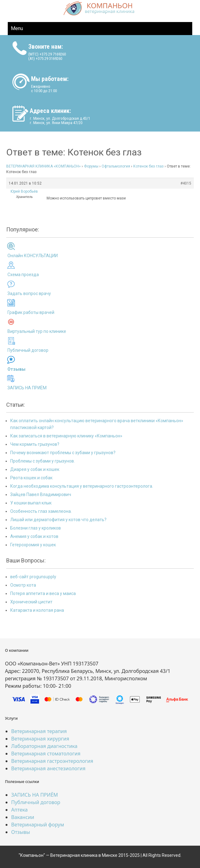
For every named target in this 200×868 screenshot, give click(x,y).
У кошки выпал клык (31, 503)
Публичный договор (28, 350)
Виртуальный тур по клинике (37, 331)
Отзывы (21, 832)
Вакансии (23, 817)
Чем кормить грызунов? (35, 444)
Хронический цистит (31, 602)
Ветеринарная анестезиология (48, 768)
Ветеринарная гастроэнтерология (52, 761)
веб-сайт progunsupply (33, 577)
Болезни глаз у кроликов (36, 528)
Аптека (19, 810)
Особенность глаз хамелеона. (41, 511)
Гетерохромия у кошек (33, 545)
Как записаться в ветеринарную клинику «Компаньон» (66, 436)
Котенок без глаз (148, 166)
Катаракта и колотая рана (37, 610)
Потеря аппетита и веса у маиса (43, 593)
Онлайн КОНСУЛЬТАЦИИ (33, 256)
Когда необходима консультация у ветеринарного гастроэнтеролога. (82, 486)
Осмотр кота (23, 585)
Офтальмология (116, 166)
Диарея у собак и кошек (35, 469)
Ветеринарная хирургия (40, 739)
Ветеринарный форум (38, 825)
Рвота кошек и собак (31, 478)
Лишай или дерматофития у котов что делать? (58, 520)
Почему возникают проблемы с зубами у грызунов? (63, 453)
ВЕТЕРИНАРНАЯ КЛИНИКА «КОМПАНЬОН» (43, 166)
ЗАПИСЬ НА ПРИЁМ (27, 388)
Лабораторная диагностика (44, 746)
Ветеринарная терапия (39, 731)
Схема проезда (23, 275)
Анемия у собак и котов (34, 536)
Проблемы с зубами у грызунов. (43, 461)
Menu (17, 28)
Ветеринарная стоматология (46, 754)
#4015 (186, 183)
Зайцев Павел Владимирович (41, 494)
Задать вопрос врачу (29, 293)
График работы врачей (31, 312)
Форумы (91, 166)
